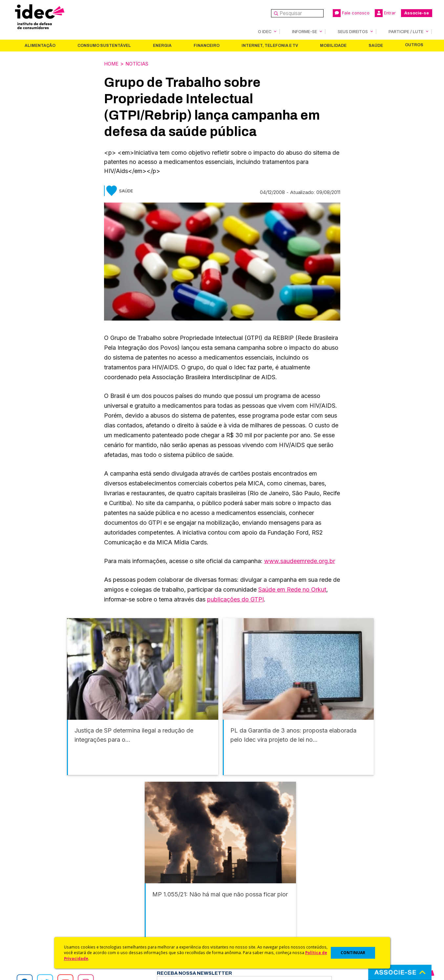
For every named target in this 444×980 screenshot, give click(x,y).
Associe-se (417, 13)
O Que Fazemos (32, 890)
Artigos (126, 908)
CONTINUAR (353, 953)
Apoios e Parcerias (35, 899)
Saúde (376, 45)
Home (112, 63)
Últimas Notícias (136, 890)
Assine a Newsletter (140, 925)
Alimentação (40, 45)
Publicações (132, 917)
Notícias (140, 63)
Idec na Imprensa (137, 882)
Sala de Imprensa (33, 917)
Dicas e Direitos (240, 899)
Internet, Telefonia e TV (270, 45)
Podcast (127, 934)
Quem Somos (28, 882)
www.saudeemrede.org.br (300, 560)
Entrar (385, 13)
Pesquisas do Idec (244, 917)
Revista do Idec (136, 899)
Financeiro (207, 45)
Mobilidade (333, 45)
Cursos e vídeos (241, 890)
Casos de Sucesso (244, 934)
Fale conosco (351, 13)
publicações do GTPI (235, 599)
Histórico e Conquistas (39, 908)
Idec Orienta (236, 908)
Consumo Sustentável (104, 45)
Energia (162, 45)
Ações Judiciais (240, 925)
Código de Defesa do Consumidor (262, 882)
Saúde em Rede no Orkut (292, 589)
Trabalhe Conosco (35, 925)
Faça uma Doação (347, 890)
